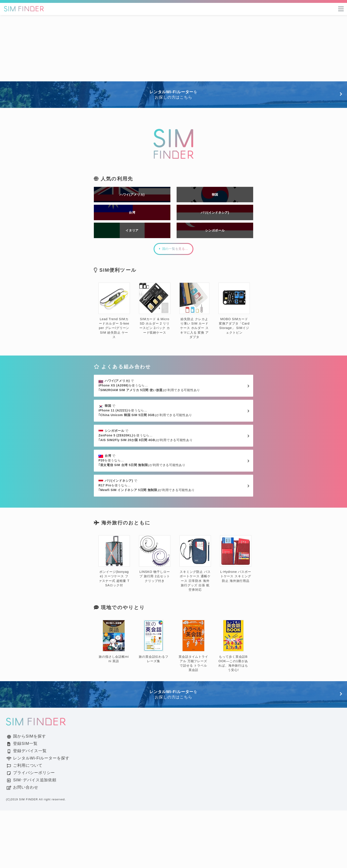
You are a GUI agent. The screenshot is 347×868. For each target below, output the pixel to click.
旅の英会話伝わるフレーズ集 (154, 699)
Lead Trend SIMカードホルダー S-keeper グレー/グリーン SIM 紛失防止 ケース (114, 330)
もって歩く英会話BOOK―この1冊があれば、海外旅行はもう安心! (233, 704)
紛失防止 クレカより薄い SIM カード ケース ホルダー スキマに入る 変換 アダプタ (194, 330)
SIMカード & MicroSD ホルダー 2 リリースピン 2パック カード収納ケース (155, 328)
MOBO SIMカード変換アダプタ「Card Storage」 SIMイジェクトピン (234, 328)
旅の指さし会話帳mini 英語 (114, 699)
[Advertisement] (173, 48)
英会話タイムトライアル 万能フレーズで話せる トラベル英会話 (193, 704)
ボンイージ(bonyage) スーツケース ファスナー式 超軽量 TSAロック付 (114, 619)
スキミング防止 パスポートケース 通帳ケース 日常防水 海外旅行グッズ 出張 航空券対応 (195, 621)
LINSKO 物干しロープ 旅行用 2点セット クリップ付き (155, 617)
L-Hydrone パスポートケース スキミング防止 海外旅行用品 (236, 617)
